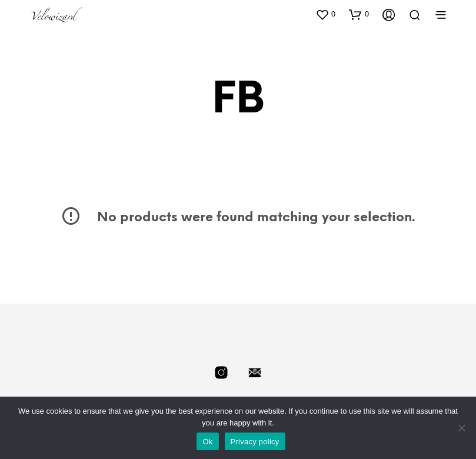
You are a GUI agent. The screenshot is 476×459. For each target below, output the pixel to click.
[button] (325, 14)
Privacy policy (255, 442)
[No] (461, 428)
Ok (207, 442)
